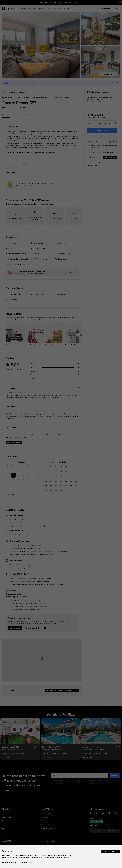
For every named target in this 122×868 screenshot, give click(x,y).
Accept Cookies (111, 852)
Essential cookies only (26, 862)
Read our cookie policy (10, 862)
